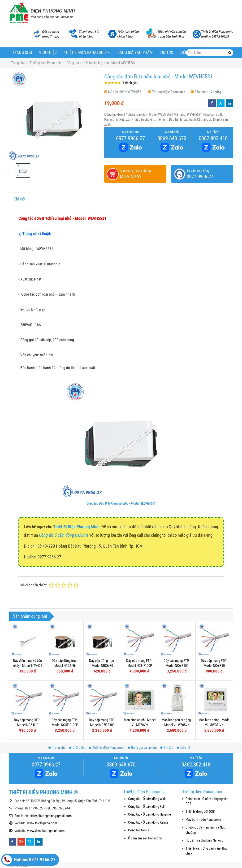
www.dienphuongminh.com (46, 831)
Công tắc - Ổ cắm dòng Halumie (149, 814)
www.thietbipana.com (42, 823)
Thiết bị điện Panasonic (85, 53)
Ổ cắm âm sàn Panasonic (145, 838)
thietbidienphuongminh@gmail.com (48, 816)
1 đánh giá (130, 83)
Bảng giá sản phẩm (135, 53)
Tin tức (166, 53)
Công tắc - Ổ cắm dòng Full (146, 807)
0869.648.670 (172, 138)
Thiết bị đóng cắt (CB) (200, 812)
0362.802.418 (213, 138)
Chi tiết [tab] (19, 199)
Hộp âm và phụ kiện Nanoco (205, 840)
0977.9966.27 (130, 138)
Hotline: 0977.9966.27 (29, 860)
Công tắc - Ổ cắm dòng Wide (147, 799)
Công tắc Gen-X (139, 830)
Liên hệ (183, 748)
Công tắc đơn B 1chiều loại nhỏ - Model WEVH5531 (121, 503)
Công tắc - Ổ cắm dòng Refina (148, 822)
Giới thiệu (48, 53)
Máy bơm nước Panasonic (203, 820)
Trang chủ (22, 53)
